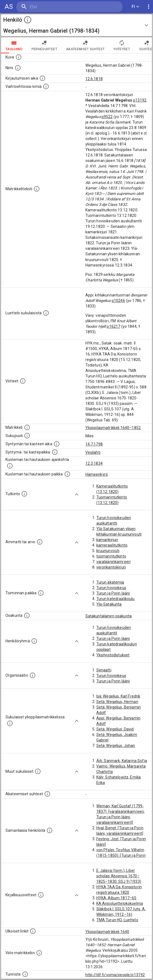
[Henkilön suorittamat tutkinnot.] (24, 494)
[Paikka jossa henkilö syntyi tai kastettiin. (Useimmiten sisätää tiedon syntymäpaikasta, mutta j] (55, 452)
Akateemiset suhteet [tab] (85, 45)
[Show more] (77, 494)
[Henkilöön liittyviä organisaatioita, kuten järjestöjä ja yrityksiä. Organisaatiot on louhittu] (33, 675)
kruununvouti (108, 551)
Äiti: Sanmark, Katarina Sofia (122, 761)
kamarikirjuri (107, 540)
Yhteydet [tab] (122, 45)
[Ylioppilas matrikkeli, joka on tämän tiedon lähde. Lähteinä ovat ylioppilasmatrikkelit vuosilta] (27, 427)
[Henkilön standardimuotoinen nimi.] (18, 68)
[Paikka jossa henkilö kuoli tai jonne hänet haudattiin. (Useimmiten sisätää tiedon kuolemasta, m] (67, 474)
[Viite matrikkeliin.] (39, 953)
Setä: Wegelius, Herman (117, 702)
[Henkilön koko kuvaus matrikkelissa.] (37, 189)
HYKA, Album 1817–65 (116, 898)
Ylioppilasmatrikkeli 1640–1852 (113, 428)
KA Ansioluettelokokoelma (120, 903)
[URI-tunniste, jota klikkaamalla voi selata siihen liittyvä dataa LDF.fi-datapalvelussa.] (25, 974)
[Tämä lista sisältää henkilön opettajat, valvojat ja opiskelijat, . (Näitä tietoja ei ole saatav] (47, 794)
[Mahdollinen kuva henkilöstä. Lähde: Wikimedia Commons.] (19, 57)
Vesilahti (93, 452)
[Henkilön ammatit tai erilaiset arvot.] (40, 542)
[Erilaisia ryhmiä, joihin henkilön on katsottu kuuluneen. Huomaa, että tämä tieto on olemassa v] (34, 641)
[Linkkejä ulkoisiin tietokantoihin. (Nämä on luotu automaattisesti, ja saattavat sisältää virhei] (33, 931)
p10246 (118, 301)
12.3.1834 (94, 463)
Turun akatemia (110, 582)
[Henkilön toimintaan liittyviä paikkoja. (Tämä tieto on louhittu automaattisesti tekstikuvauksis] (41, 593)
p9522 (107, 117)
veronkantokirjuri (111, 567)
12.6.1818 (94, 79)
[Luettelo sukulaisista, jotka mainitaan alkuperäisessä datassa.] (46, 313)
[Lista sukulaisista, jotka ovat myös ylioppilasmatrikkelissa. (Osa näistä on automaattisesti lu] (10, 723)
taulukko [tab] (14, 45)
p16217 (113, 326)
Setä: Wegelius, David (115, 729)
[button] (76, 25)
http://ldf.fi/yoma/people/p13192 (115, 975)
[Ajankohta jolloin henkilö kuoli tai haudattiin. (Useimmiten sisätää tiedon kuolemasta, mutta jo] (10, 466)
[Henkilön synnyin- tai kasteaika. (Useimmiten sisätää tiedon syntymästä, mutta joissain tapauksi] (57, 444)
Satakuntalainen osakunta (109, 616)
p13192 (140, 100)
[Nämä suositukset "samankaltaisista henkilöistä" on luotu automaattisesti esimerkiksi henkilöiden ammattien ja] (50, 830)
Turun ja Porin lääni (113, 593)
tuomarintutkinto (111, 556)
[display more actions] (149, 7)
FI (135, 7)
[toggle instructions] (28, 20)
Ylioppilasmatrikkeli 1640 (107, 932)
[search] (49, 7)
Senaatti (104, 670)
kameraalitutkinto (112, 545)
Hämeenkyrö (97, 474)
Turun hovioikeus (111, 588)
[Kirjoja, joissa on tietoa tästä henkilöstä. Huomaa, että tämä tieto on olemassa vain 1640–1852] (41, 895)
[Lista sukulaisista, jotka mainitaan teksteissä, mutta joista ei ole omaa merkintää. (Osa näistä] (38, 771)
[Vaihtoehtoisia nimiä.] (46, 86)
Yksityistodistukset (113, 655)
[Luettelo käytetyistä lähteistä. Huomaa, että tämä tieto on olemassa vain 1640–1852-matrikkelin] (23, 381)
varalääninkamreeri (114, 562)
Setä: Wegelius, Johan (116, 746)
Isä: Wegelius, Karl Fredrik (118, 696)
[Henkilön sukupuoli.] (27, 436)
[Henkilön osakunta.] (27, 615)
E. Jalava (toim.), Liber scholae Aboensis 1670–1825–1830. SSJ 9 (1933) (119, 876)
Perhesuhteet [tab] (44, 45)
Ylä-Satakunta (109, 604)
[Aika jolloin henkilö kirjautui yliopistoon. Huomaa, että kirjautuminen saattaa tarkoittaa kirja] (42, 78)
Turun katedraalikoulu (116, 599)
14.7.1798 (94, 444)
